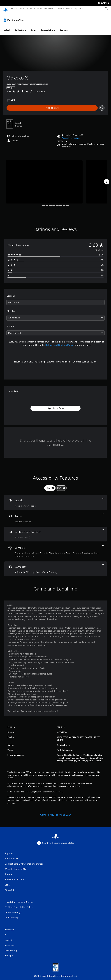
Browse (64, 27)
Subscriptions (48, 27)
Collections (20, 27)
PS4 (28, 9)
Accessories (48, 9)
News (60, 9)
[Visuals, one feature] (55, 500)
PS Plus (37, 9)
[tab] (50, 485)
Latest (7, 27)
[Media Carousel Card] (44, 179)
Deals (34, 27)
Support (78, 9)
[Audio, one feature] (55, 515)
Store (68, 9)
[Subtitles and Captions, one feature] (55, 531)
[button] (71, 135)
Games (12, 9)
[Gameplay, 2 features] (55, 566)
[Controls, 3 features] (55, 548)
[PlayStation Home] (5, 9)
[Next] (107, 179)
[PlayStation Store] (14, 17)
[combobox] (55, 299)
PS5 (21, 9)
